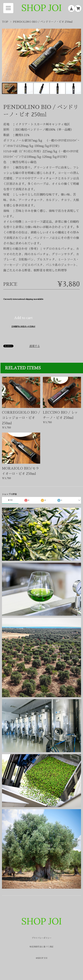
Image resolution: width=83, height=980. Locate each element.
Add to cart (23, 318)
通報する (35, 346)
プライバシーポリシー (41, 938)
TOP (5, 22)
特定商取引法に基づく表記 (41, 947)
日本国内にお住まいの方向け (23, 327)
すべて (10, 500)
